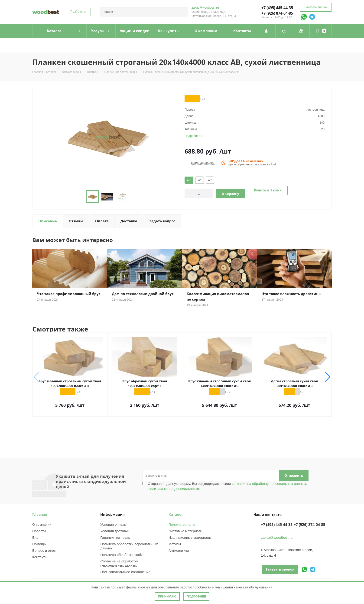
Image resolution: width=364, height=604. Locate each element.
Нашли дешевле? (202, 163)
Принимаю (167, 596)
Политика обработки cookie (122, 555)
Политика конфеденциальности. (174, 489)
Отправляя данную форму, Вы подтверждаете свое (227, 486)
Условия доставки (115, 531)
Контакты (40, 557)
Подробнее (196, 596)
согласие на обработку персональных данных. (269, 484)
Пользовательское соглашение (125, 572)
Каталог (176, 514)
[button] (328, 377)
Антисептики (179, 550)
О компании (42, 524)
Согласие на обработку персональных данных (119, 563)
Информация (112, 514)
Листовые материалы (186, 531)
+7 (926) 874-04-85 (277, 13)
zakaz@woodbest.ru (205, 8)
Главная (40, 514)
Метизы (175, 544)
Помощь (39, 544)
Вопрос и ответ (44, 550)
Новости (39, 531)
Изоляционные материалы (190, 537)
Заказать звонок (316, 7)
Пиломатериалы (182, 524)
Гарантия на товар (115, 537)
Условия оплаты (113, 524)
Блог (36, 537)
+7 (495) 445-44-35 (277, 8)
